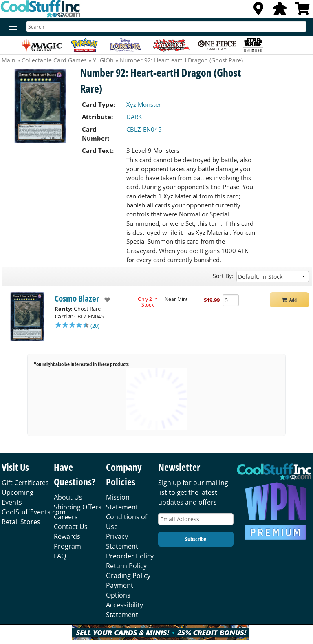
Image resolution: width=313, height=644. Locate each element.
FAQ (60, 556)
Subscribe (196, 539)
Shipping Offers (78, 507)
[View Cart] (302, 11)
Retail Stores (21, 522)
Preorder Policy (130, 556)
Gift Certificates (25, 483)
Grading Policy (128, 576)
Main (9, 60)
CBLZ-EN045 (144, 129)
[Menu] (11, 27)
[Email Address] (196, 519)
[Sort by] (273, 277)
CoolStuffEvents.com (34, 512)
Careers (66, 517)
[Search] (166, 26)
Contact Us (71, 527)
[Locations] (258, 11)
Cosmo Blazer (77, 298)
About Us (68, 497)
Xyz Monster (144, 104)
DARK (134, 117)
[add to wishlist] (105, 300)
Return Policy (126, 566)
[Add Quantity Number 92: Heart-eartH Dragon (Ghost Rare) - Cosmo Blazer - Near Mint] (231, 300)
